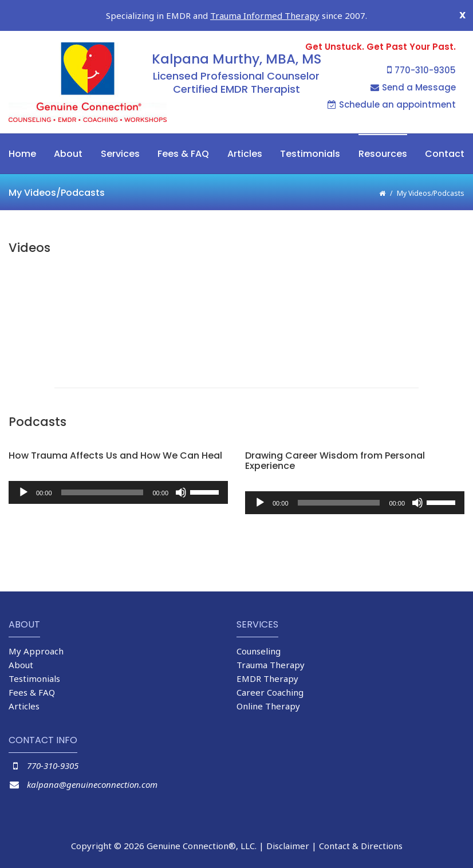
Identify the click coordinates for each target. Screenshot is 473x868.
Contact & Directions (361, 846)
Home (22, 154)
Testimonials (310, 154)
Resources (383, 154)
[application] (118, 492)
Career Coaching (270, 692)
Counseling (259, 651)
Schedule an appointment (392, 104)
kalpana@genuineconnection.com (92, 784)
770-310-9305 (421, 70)
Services (120, 154)
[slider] (103, 492)
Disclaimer (288, 846)
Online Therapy (268, 706)
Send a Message (413, 87)
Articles (245, 154)
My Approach (36, 651)
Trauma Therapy (271, 665)
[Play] (23, 492)
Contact (445, 154)
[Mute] (181, 492)
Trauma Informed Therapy (265, 15)
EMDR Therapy (267, 678)
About (68, 154)
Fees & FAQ (183, 154)
